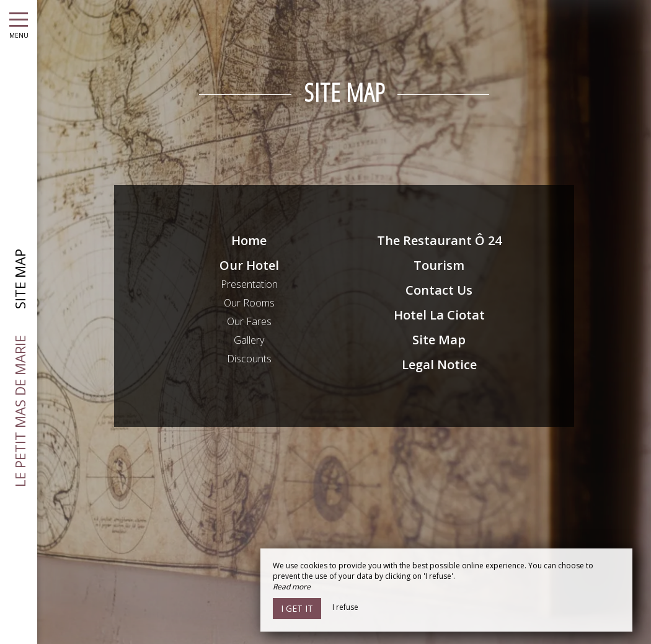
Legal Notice (439, 364)
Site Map (439, 340)
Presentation (249, 284)
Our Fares (249, 321)
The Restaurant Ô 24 (439, 240)
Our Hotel (249, 265)
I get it (297, 608)
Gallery (249, 340)
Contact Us (439, 290)
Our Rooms (249, 303)
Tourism (439, 265)
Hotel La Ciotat (439, 315)
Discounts (249, 359)
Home (249, 240)
